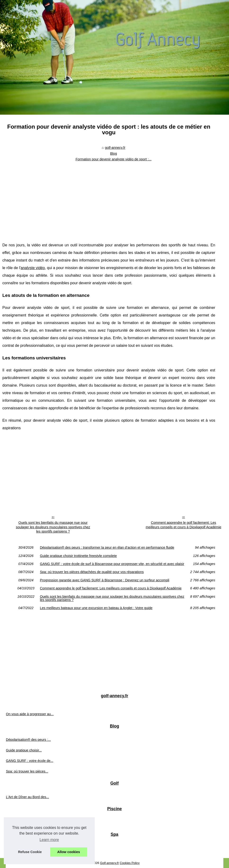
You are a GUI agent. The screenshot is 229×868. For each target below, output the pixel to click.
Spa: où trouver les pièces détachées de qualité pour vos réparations (92, 572)
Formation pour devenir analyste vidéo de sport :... (114, 159)
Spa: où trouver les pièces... (27, 771)
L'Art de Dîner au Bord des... (27, 797)
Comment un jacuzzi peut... (27, 848)
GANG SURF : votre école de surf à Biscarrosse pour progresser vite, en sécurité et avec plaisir (112, 564)
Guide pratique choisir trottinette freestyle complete (78, 556)
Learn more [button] (49, 840)
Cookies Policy (130, 863)
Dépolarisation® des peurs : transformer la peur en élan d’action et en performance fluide (107, 547)
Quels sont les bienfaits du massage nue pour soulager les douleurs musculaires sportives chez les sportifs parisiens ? (53, 527)
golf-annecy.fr (115, 148)
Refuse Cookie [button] (30, 852)
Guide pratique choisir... (24, 750)
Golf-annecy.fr (110, 863)
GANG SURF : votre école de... (30, 761)
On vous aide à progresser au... (30, 714)
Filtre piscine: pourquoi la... (26, 823)
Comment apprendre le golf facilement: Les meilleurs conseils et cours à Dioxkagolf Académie (183, 525)
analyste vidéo (33, 268)
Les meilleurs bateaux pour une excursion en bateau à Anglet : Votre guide (96, 608)
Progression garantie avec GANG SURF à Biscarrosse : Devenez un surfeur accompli (104, 580)
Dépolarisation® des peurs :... (28, 740)
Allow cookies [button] (69, 852)
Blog (114, 154)
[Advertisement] (109, 199)
